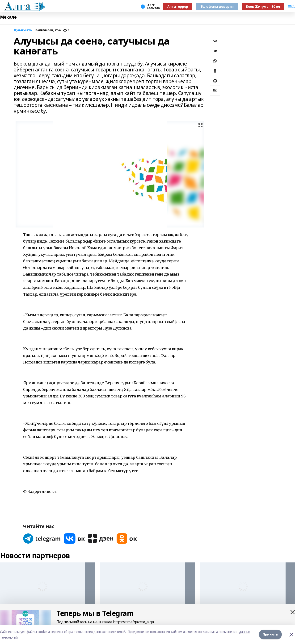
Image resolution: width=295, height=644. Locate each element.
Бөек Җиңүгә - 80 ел (263, 6)
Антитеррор (178, 6)
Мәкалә (8, 17)
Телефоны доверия (217, 6)
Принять (270, 634)
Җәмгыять (23, 30)
